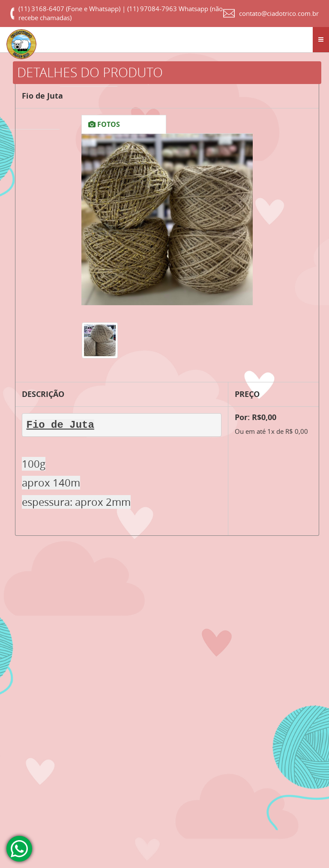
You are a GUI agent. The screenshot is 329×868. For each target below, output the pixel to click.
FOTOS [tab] (104, 124)
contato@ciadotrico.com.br (279, 13)
